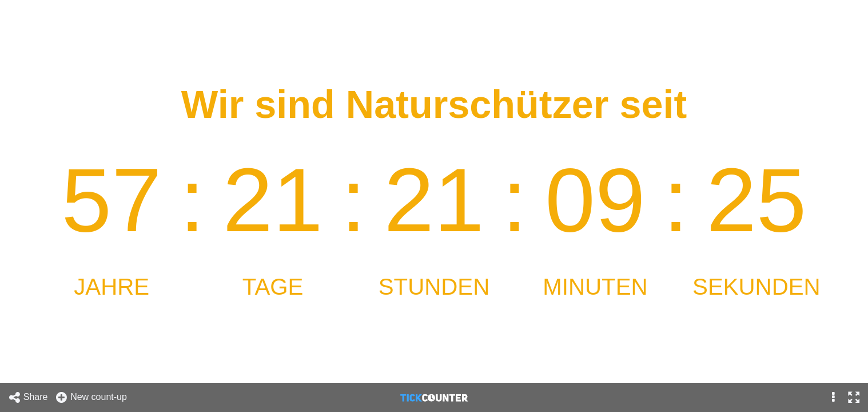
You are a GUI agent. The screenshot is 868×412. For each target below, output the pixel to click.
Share (28, 397)
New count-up (91, 397)
